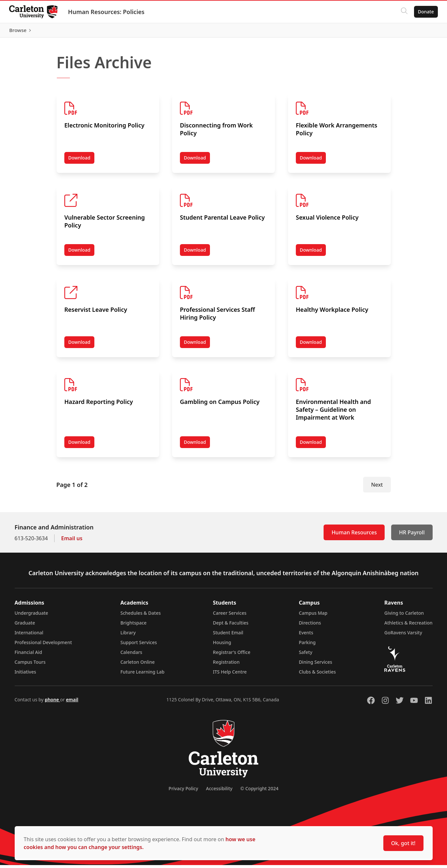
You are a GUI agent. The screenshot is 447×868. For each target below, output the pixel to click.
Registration (226, 665)
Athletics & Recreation (408, 626)
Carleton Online (138, 665)
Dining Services (315, 665)
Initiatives (25, 675)
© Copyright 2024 (259, 791)
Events (306, 635)
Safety (306, 655)
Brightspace (134, 626)
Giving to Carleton (404, 616)
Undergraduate (32, 616)
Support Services (139, 645)
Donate (425, 12)
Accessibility (219, 791)
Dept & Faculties (231, 626)
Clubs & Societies (317, 675)
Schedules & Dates (141, 616)
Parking (307, 645)
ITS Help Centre (230, 675)
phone (52, 702)
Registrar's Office (232, 655)
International (29, 635)
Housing (222, 645)
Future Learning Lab (143, 675)
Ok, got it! (403, 843)
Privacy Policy (183, 791)
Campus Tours (30, 665)
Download (81, 162)
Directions (310, 626)
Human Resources (354, 535)
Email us (72, 541)
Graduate (25, 626)
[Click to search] (403, 12)
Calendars (131, 655)
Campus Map (313, 616)
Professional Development (43, 645)
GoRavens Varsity (403, 635)
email (72, 702)
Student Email (228, 635)
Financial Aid (28, 655)
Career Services (230, 616)
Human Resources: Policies (107, 12)
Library (128, 635)
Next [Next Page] (377, 488)
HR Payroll (412, 535)
